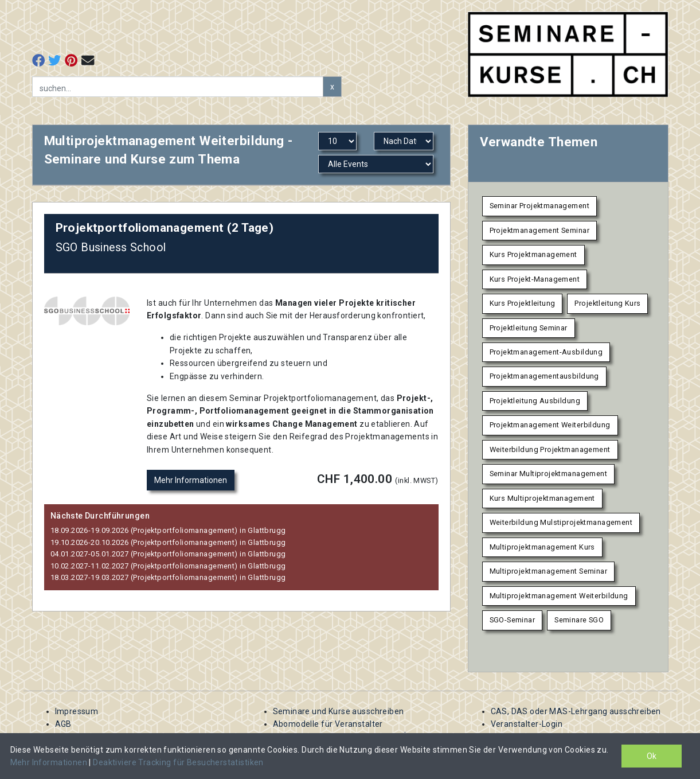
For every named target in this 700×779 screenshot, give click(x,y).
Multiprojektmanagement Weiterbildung (559, 596)
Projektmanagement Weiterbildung (550, 425)
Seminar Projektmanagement (540, 206)
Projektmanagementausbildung (544, 376)
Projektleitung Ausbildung (535, 401)
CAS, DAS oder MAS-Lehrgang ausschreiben (576, 711)
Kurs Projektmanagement (533, 254)
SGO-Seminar (513, 620)
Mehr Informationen (191, 480)
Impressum (77, 711)
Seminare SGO (579, 620)
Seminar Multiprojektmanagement (549, 474)
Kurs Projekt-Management (535, 279)
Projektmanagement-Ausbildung (546, 352)
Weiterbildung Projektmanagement (550, 449)
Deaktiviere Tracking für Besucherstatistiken (178, 762)
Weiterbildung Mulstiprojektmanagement (561, 522)
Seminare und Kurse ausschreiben (339, 711)
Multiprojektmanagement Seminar (549, 571)
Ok (652, 756)
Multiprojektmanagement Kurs (542, 547)
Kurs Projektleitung (523, 303)
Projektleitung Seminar (529, 328)
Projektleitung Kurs (607, 303)
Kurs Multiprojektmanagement (542, 498)
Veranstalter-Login (527, 724)
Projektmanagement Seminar (540, 230)
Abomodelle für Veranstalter (328, 724)
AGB (63, 724)
